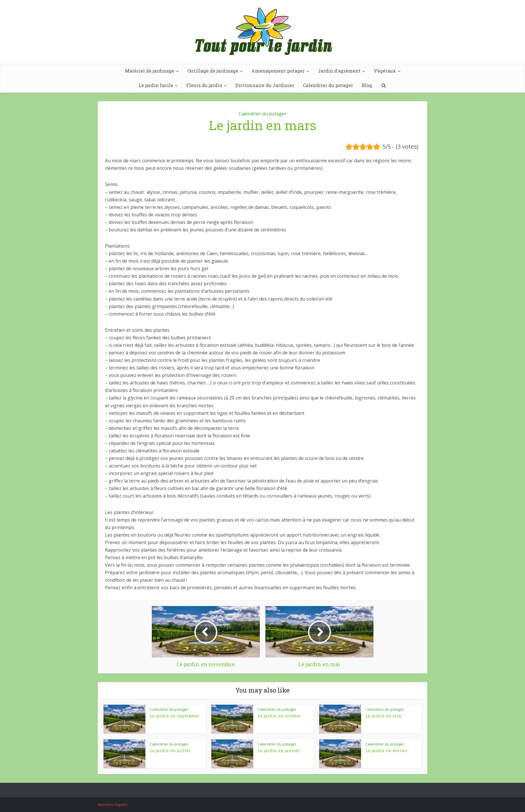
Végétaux (385, 71)
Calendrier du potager (328, 85)
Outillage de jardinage (213, 71)
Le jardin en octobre (279, 716)
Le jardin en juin (383, 716)
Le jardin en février (386, 750)
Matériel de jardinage (150, 71)
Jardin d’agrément (339, 71)
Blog (367, 85)
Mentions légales (113, 804)
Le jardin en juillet (170, 750)
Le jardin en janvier (279, 750)
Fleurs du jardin (204, 85)
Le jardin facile (156, 85)
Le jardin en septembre (174, 716)
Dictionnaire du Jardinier (265, 85)
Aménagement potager (278, 71)
